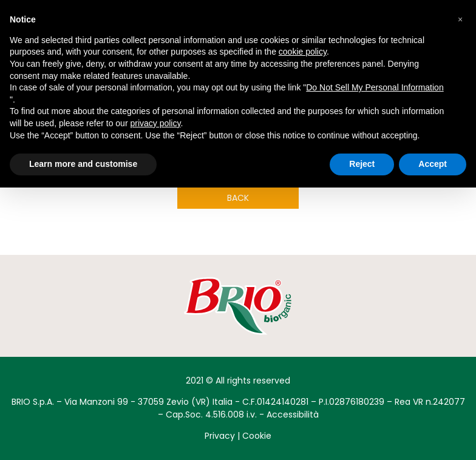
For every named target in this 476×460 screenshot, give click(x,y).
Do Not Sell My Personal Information (375, 87)
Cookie (257, 436)
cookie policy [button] (303, 52)
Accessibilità (293, 414)
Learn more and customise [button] (83, 164)
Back (238, 198)
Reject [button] (362, 164)
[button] (460, 19)
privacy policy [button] (155, 123)
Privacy (220, 436)
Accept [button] (433, 164)
